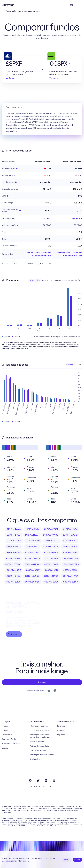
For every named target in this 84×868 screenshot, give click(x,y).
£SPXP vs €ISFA (32, 547)
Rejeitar (67, 860)
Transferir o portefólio (11, 744)
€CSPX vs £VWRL (52, 564)
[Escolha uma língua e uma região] (72, 5)
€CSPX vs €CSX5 (14, 570)
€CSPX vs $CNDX (32, 582)
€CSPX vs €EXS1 (52, 570)
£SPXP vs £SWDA (70, 547)
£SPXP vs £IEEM (32, 535)
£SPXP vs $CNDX (32, 553)
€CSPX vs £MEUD (70, 582)
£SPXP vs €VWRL (70, 535)
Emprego (61, 726)
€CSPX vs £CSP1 (71, 558)
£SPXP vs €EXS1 (70, 541)
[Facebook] (30, 780)
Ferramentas (7, 735)
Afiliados (61, 730)
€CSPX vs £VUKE (32, 576)
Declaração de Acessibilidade (42, 755)
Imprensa (61, 735)
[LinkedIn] (46, 780)
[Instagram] (54, 780)
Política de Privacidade (39, 746)
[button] (20, 64)
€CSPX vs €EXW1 (33, 570)
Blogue (5, 730)
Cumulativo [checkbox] (35, 280)
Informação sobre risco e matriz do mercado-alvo (40, 736)
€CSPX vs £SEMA (12, 564)
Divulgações (35, 759)
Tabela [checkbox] (78, 365)
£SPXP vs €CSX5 (15, 541)
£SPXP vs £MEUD (51, 553)
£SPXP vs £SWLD (51, 547)
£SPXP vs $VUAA (14, 529)
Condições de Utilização (40, 730)
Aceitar (77, 860)
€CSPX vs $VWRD (71, 564)
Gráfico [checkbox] (70, 365)
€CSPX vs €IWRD (51, 576)
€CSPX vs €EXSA (51, 582)
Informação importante (40, 726)
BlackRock (77, 218)
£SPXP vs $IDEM (14, 535)
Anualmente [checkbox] (47, 280)
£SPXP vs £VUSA (32, 529)
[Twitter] (38, 780)
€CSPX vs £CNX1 (13, 582)
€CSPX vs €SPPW (70, 576)
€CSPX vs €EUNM (32, 564)
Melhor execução (37, 742)
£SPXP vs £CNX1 (14, 553)
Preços (5, 726)
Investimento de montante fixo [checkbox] (68, 280)
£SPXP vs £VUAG (51, 529)
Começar (42, 682)
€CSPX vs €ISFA (13, 576)
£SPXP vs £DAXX (52, 541)
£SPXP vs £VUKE (14, 547)
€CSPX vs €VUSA (33, 558)
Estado (5, 748)
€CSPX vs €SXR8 (13, 558)
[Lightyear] (8, 5)
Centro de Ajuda (9, 739)
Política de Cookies (38, 750)
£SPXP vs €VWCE (51, 535)
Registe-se (14, 634)
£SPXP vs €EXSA (70, 553)
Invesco (47, 218)
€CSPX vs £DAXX (70, 570)
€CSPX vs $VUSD (52, 558)
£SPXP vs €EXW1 (33, 541)
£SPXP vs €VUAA (70, 529)
